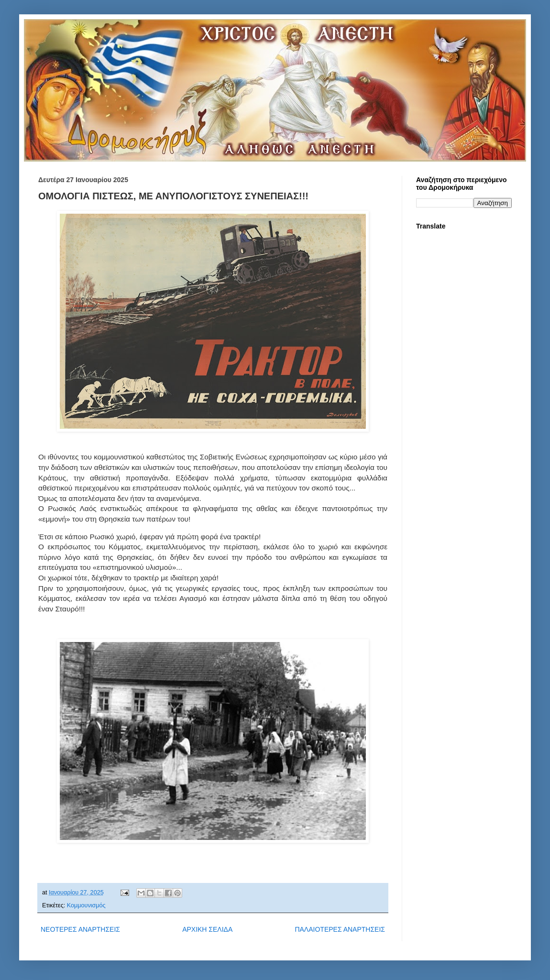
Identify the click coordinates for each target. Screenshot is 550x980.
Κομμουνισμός (86, 905)
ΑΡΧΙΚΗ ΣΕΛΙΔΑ (207, 929)
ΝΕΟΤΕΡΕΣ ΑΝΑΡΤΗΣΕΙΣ (80, 929)
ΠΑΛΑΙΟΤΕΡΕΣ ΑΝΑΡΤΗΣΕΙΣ (340, 929)
